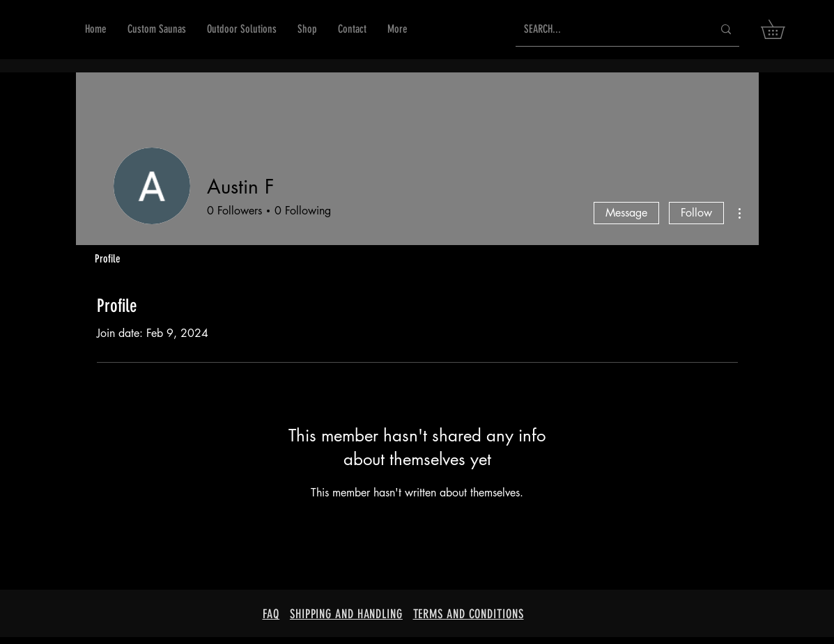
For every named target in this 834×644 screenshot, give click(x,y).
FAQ (271, 614)
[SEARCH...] (608, 30)
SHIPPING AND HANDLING (346, 614)
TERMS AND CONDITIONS (469, 614)
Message (626, 213)
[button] (307, 29)
